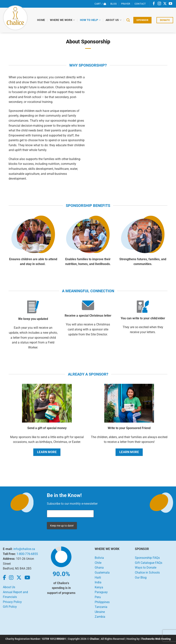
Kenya (99, 587)
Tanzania (101, 607)
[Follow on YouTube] (170, 4)
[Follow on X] (165, 4)
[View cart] (100, 4)
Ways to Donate (146, 568)
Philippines (102, 602)
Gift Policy (10, 607)
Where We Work (63, 20)
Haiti (98, 578)
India (98, 582)
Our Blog (141, 578)
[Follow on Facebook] (154, 4)
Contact (140, 4)
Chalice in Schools (147, 573)
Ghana (99, 568)
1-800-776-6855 (27, 554)
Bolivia (99, 558)
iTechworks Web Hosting (156, 639)
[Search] (128, 20)
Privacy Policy (12, 602)
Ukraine (100, 612)
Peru (98, 597)
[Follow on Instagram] (159, 4)
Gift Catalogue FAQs (149, 563)
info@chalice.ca (24, 549)
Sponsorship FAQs (147, 558)
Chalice (94, 639)
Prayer (126, 4)
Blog (114, 4)
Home (41, 20)
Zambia (100, 617)
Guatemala (102, 573)
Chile (98, 563)
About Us (114, 20)
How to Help (90, 20)
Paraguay (101, 592)
